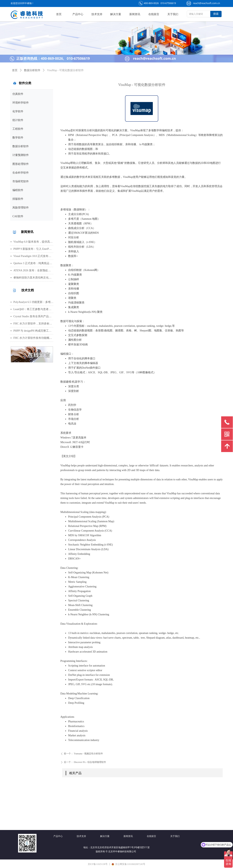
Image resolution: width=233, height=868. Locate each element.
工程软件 (18, 129)
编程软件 (18, 190)
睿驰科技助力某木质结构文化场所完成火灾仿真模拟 (33, 278)
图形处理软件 (21, 164)
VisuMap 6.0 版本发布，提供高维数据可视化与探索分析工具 (33, 242)
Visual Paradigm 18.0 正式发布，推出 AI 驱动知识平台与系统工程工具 (33, 256)
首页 (15, 70)
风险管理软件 (21, 208)
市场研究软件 (21, 181)
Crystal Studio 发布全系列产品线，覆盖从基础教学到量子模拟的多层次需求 (33, 316)
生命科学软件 (21, 173)
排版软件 (18, 199)
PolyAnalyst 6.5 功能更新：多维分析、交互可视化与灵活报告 (33, 302)
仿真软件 (18, 94)
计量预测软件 (21, 155)
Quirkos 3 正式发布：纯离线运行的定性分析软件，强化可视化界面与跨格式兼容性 (33, 263)
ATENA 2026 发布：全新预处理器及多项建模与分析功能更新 (33, 270)
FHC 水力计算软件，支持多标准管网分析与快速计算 (33, 324)
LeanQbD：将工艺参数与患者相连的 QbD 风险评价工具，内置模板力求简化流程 (33, 309)
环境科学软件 (21, 103)
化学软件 (18, 111)
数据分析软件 (21, 146)
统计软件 (18, 120)
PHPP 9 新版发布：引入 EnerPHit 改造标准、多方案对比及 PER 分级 (33, 249)
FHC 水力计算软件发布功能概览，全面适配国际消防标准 (33, 338)
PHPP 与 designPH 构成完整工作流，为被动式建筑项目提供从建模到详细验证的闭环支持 (33, 331)
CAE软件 (18, 216)
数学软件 (18, 138)
